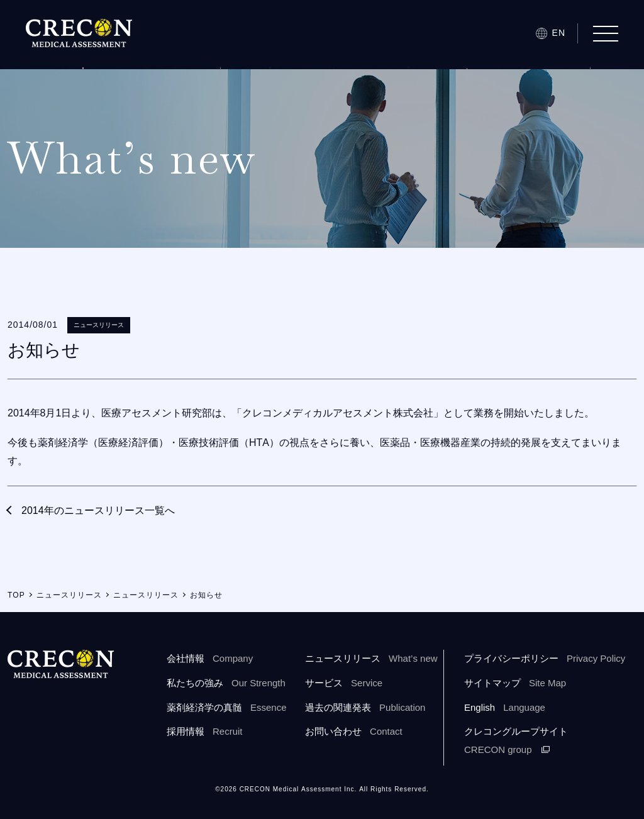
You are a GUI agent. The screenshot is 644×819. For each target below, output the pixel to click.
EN (559, 33)
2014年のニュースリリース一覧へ (98, 510)
